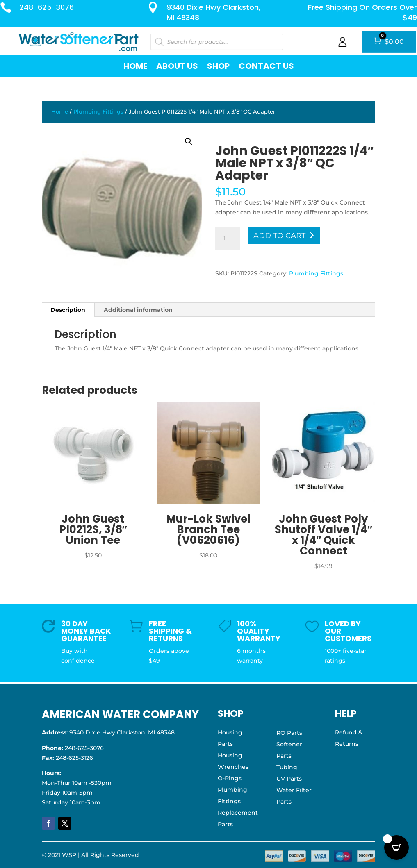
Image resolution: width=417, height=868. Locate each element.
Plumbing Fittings (98, 112)
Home (135, 66)
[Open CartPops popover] (396, 848)
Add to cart (279, 236)
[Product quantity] (228, 239)
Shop (218, 66)
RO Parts (289, 733)
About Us (177, 66)
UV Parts (289, 779)
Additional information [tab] (138, 310)
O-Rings (230, 778)
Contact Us (266, 66)
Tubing (287, 767)
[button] (189, 141)
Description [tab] (68, 310)
